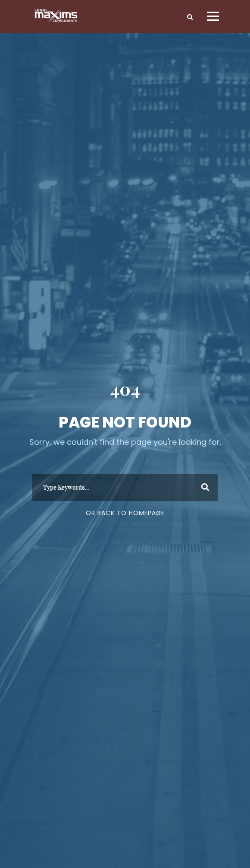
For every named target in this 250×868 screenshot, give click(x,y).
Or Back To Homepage (125, 513)
